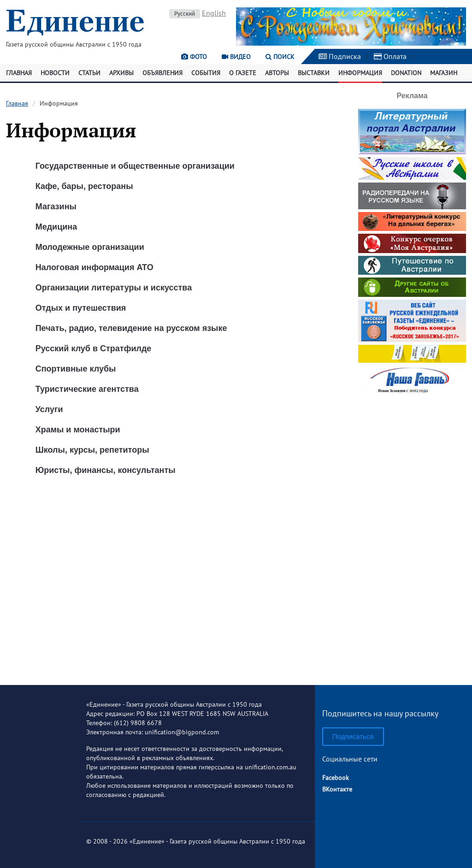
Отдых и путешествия (81, 308)
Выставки (314, 73)
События (206, 73)
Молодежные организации (90, 247)
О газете (243, 73)
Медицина (56, 227)
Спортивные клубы (76, 369)
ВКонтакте (337, 789)
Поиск (280, 57)
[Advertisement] (415, 537)
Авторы (277, 73)
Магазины (56, 207)
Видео (236, 57)
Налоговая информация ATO (94, 267)
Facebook (336, 778)
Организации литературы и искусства (114, 288)
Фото (194, 57)
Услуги (49, 409)
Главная (19, 73)
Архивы (121, 73)
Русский (185, 14)
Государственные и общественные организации (135, 166)
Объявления (162, 73)
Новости (55, 73)
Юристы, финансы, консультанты (106, 470)
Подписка (340, 56)
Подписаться (353, 736)
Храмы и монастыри (78, 430)
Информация (360, 73)
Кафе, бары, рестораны (84, 186)
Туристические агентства (87, 389)
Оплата (390, 56)
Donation (406, 73)
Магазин (444, 73)
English (214, 13)
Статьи (89, 73)
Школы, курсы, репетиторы (92, 450)
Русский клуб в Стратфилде (94, 348)
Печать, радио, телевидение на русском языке (131, 328)
